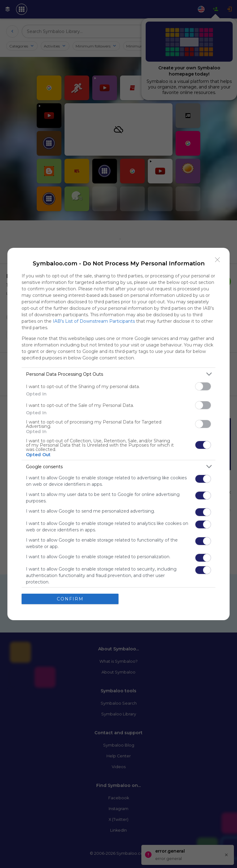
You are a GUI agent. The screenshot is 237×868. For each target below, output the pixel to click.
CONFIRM (70, 599)
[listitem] (118, 374)
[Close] (218, 260)
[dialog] (118, 434)
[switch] (203, 386)
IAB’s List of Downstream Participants (94, 321)
